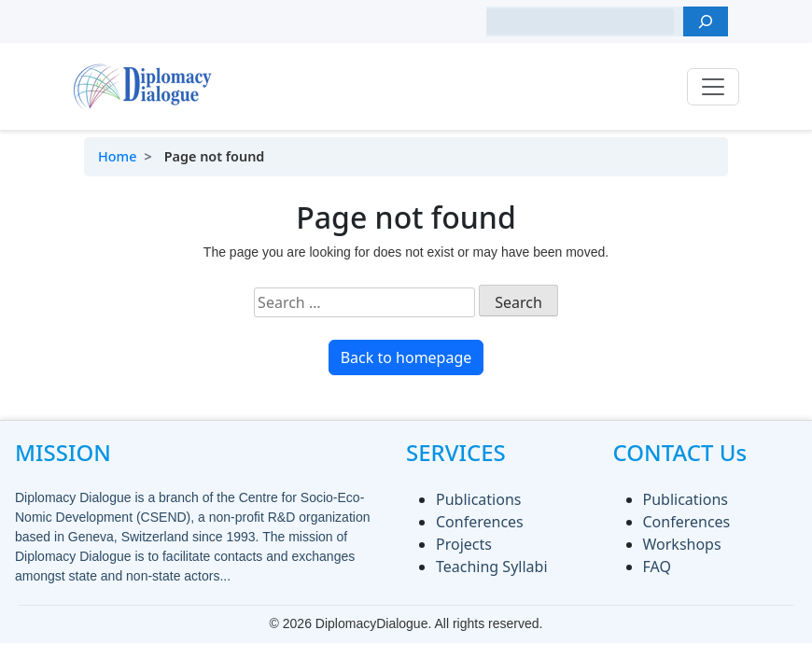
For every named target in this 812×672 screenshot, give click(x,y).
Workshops (682, 544)
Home (117, 156)
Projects (464, 544)
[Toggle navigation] (713, 87)
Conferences (480, 522)
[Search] (706, 21)
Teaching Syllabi (492, 567)
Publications (478, 499)
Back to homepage (406, 357)
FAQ (657, 567)
